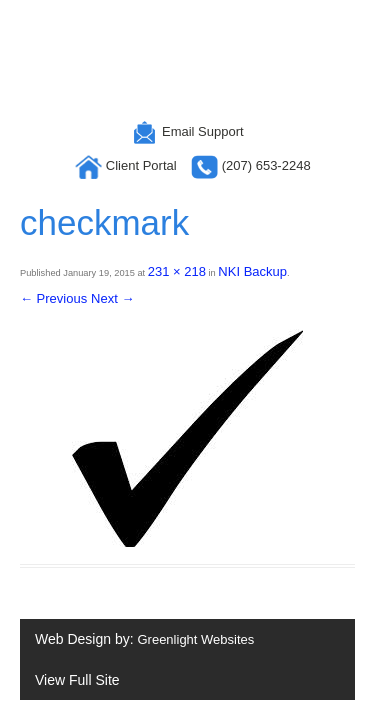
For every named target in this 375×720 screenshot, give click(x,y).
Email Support (187, 131)
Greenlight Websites (195, 639)
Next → (112, 298)
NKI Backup (252, 271)
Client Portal (127, 165)
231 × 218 (177, 271)
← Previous (53, 298)
